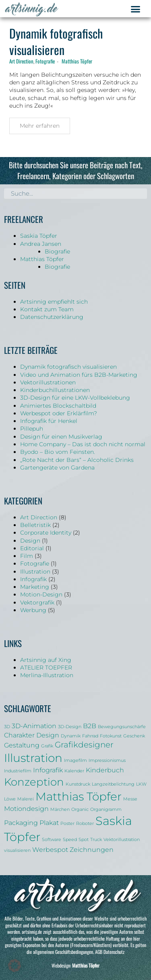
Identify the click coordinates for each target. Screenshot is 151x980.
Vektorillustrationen (48, 382)
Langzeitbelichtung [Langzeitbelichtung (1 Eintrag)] (113, 784)
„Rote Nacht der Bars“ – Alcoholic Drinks (77, 460)
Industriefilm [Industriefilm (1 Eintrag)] (18, 771)
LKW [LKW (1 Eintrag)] (141, 784)
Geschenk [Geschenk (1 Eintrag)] (134, 736)
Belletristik (35, 525)
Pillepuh (32, 429)
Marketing (35, 587)
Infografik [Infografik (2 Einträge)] (48, 770)
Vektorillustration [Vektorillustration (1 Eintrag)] (122, 840)
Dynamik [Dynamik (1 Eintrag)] (71, 736)
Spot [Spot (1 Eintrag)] (84, 840)
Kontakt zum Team (47, 309)
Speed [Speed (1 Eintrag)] (70, 840)
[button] (136, 9)
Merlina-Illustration (47, 675)
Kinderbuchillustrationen (55, 390)
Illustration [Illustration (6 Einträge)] (33, 758)
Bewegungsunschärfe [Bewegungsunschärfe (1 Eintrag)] (122, 727)
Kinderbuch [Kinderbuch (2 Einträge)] (105, 770)
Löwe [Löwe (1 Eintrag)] (10, 799)
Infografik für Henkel (49, 421)
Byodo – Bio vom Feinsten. (58, 452)
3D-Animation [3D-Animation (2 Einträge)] (34, 726)
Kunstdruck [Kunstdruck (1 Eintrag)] (78, 784)
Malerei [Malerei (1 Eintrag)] (26, 799)
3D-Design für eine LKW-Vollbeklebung (75, 398)
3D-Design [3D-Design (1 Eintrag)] (70, 727)
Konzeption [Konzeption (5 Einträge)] (34, 782)
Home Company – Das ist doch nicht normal (83, 444)
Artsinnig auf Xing (46, 660)
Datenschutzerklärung (52, 317)
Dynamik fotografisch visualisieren (56, 41)
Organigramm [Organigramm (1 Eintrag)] (106, 810)
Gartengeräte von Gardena (57, 468)
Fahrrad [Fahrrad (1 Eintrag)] (90, 736)
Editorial (32, 548)
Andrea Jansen (41, 244)
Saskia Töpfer (39, 236)
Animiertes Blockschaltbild (58, 406)
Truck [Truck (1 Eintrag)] (96, 840)
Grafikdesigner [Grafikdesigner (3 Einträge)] (84, 745)
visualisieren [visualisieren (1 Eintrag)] (17, 850)
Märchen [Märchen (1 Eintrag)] (60, 810)
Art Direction (21, 61)
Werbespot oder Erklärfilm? (59, 413)
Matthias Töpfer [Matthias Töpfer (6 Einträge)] (79, 796)
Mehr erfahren (40, 126)
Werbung (33, 610)
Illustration (35, 572)
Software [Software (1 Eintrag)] (52, 840)
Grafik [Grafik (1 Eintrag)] (47, 746)
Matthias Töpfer (77, 61)
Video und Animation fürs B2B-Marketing (79, 375)
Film (27, 556)
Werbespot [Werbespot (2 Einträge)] (50, 849)
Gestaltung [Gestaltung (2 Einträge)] (22, 745)
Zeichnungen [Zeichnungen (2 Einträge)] (92, 849)
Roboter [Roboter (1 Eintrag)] (85, 824)
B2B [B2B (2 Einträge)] (90, 726)
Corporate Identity (46, 533)
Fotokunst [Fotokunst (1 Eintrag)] (111, 736)
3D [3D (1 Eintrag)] (7, 727)
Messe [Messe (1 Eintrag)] (130, 799)
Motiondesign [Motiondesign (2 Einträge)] (26, 808)
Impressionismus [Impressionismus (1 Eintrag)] (107, 761)
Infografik (33, 579)
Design (30, 541)
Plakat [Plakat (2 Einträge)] (49, 823)
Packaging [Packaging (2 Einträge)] (21, 823)
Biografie (57, 251)
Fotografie (45, 61)
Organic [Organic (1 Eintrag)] (80, 810)
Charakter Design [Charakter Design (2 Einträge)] (32, 735)
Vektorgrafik (37, 602)
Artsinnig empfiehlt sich (54, 302)
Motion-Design (41, 594)
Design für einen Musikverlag (61, 437)
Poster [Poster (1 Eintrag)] (67, 824)
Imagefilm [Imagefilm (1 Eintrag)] (75, 761)
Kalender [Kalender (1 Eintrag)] (74, 771)
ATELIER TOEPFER (46, 668)
